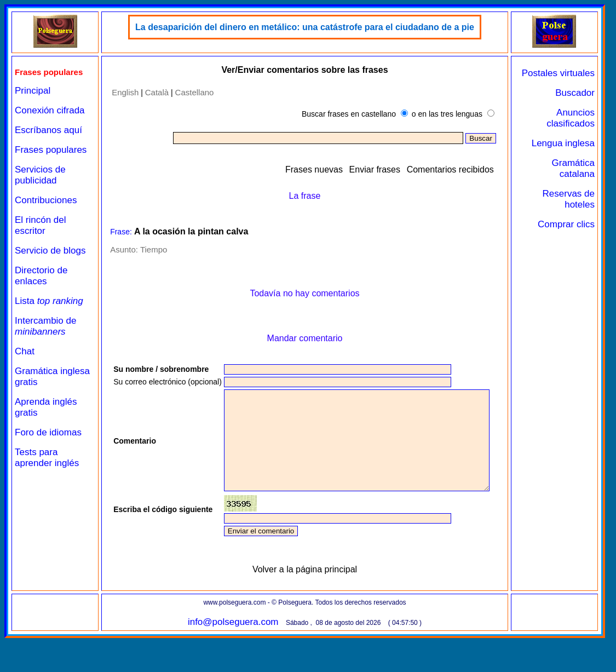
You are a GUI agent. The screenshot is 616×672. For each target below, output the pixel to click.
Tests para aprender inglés (47, 458)
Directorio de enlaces (41, 276)
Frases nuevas (314, 170)
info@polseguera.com (233, 656)
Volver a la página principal (305, 603)
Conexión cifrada (50, 110)
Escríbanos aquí (48, 130)
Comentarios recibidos (450, 170)
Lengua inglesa (563, 143)
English (125, 92)
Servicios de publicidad (40, 175)
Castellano (195, 92)
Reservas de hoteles (569, 199)
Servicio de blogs (50, 251)
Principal (33, 91)
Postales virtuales (558, 73)
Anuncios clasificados (571, 118)
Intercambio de (45, 326)
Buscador (575, 93)
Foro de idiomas (48, 432)
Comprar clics (566, 224)
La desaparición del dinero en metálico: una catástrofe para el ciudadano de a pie (305, 27)
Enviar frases (375, 170)
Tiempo (154, 249)
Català (157, 92)
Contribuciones (46, 200)
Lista (49, 301)
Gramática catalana (573, 168)
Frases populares (51, 150)
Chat (25, 351)
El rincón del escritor (41, 225)
